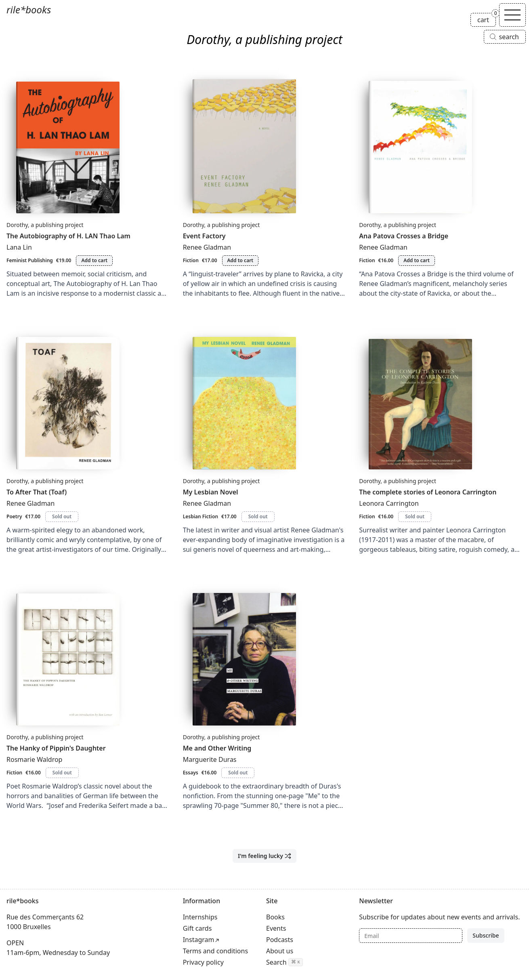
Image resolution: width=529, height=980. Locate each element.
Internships (200, 917)
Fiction (191, 260)
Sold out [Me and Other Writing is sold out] (238, 773)
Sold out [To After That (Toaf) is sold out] (62, 516)
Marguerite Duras (210, 759)
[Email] (411, 936)
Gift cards (197, 928)
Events (276, 928)
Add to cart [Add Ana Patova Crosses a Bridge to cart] (417, 260)
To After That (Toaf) (37, 492)
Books (275, 917)
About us (280, 951)
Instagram (199, 940)
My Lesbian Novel (211, 492)
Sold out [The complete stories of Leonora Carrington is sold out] (415, 516)
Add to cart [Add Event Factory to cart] (240, 260)
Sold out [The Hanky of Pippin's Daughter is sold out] (62, 773)
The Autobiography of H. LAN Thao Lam (68, 236)
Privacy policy (203, 962)
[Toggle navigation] (512, 15)
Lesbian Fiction (200, 516)
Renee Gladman (207, 247)
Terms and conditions (215, 951)
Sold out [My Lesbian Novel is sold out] (258, 516)
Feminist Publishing (30, 260)
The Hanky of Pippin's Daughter (56, 748)
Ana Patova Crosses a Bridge (404, 236)
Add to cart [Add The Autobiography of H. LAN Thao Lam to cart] (94, 260)
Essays (191, 773)
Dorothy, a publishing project (45, 225)
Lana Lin (19, 247)
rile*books (29, 9)
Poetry (14, 516)
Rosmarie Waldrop (34, 759)
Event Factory (204, 236)
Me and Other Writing (217, 748)
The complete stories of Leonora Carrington (428, 492)
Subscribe (486, 935)
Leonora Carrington (389, 503)
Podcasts (280, 940)
